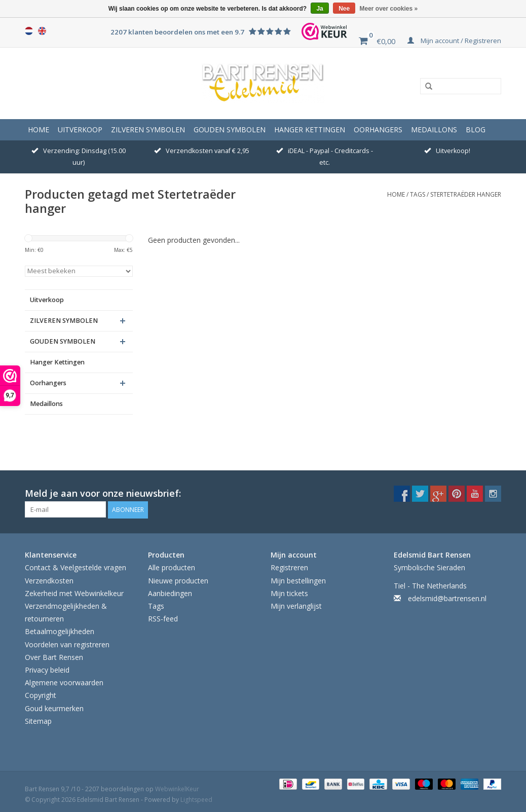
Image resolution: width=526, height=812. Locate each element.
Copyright (41, 695)
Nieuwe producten (178, 580)
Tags (418, 194)
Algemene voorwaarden (64, 681)
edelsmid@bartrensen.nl (447, 597)
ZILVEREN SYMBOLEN (148, 130)
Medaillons (434, 130)
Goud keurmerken (54, 707)
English (42, 31)
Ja (320, 9)
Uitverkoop (80, 130)
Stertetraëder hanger (466, 194)
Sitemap (38, 720)
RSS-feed (163, 618)
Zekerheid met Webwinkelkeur (74, 592)
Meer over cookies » (389, 9)
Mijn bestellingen (298, 580)
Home (39, 130)
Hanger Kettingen (310, 130)
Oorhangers (378, 130)
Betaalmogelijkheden (60, 631)
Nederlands (29, 31)
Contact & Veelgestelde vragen (76, 567)
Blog (476, 130)
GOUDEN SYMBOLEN (230, 130)
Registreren (289, 567)
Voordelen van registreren (67, 643)
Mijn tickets (289, 592)
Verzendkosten (49, 580)
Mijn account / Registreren (454, 41)
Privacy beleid (47, 669)
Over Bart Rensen (54, 656)
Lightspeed (196, 799)
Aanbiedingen (170, 592)
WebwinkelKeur (177, 788)
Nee (344, 9)
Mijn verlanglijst (296, 605)
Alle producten (172, 567)
